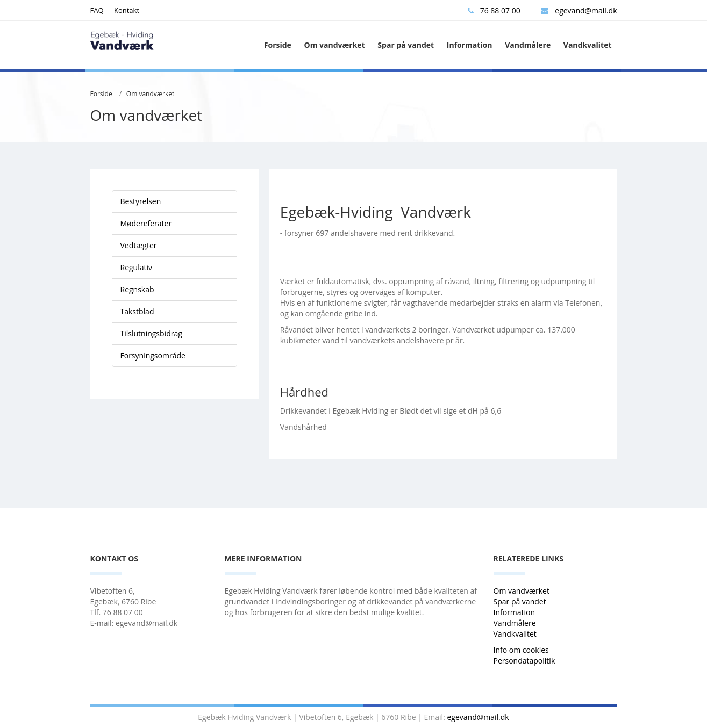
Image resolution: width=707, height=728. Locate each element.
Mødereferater (146, 223)
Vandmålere (528, 45)
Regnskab (137, 289)
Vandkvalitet (588, 45)
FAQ (97, 10)
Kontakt (127, 10)
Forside (278, 45)
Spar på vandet (406, 45)
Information (470, 45)
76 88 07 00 (494, 10)
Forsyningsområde (153, 355)
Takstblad (137, 311)
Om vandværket (335, 45)
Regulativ (137, 267)
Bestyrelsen (141, 201)
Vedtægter (139, 245)
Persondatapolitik (524, 661)
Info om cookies (521, 650)
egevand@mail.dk (579, 10)
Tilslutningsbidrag (151, 333)
